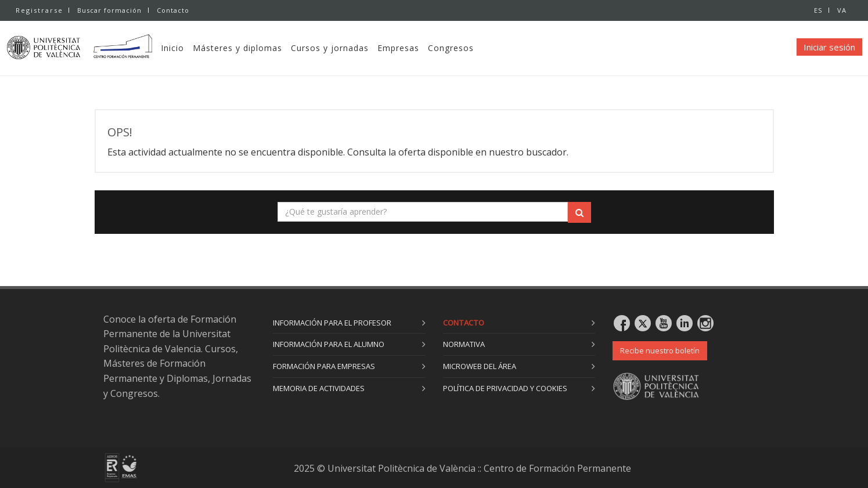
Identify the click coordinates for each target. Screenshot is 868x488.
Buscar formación (109, 10)
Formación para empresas (324, 366)
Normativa (464, 344)
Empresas (421, 48)
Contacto (174, 10)
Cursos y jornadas (352, 48)
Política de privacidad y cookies (505, 388)
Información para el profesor (332, 323)
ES (817, 10)
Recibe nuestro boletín (660, 350)
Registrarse (39, 10)
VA (842, 10)
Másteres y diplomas (260, 48)
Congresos (473, 48)
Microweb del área (480, 366)
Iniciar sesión (829, 47)
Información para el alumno (329, 344)
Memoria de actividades (319, 388)
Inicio (195, 48)
